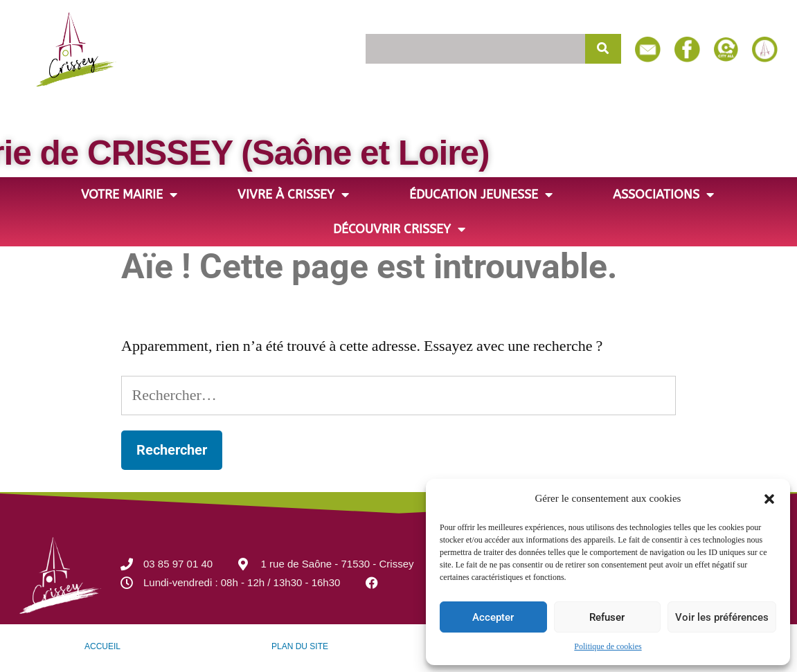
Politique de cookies (608, 647)
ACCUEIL (102, 646)
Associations (663, 194)
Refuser (607, 617)
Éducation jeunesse (481, 194)
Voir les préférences (722, 617)
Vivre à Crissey (293, 194)
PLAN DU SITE (300, 646)
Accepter (493, 617)
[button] (769, 499)
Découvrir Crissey (399, 229)
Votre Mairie (129, 194)
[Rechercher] (603, 49)
